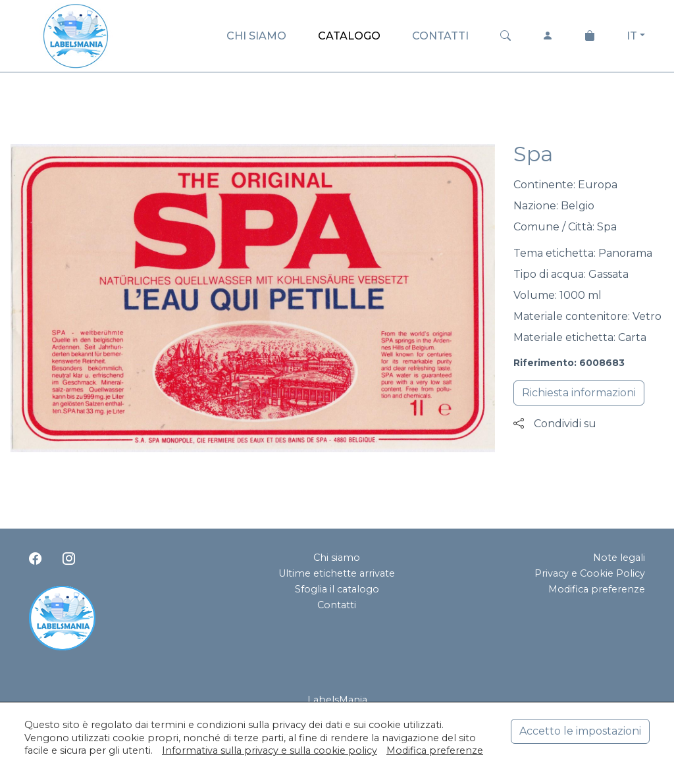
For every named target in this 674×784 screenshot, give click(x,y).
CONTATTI (440, 36)
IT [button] (632, 36)
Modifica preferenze (597, 589)
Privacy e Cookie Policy (590, 573)
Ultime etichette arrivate (337, 573)
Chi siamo (337, 558)
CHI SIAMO (256, 36)
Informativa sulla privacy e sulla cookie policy (270, 750)
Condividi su (555, 424)
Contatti (337, 605)
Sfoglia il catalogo (337, 589)
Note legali (619, 558)
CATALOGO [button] (349, 36)
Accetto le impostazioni (580, 731)
